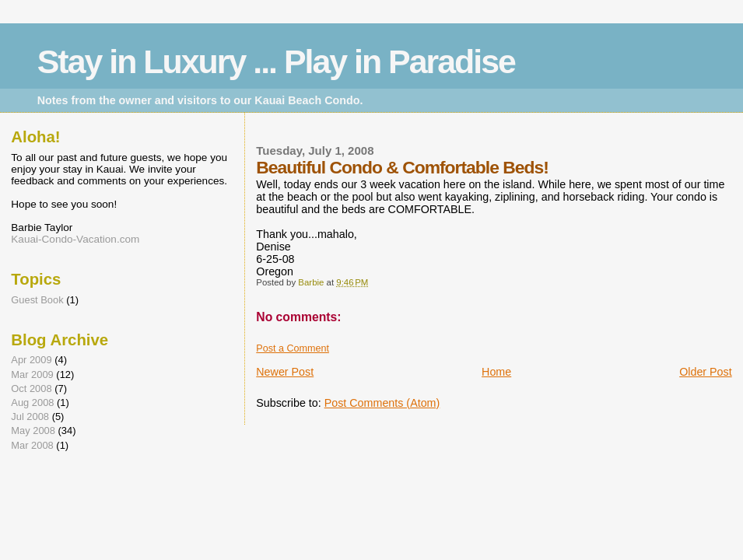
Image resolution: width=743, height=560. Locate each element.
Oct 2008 (31, 388)
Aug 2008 (32, 402)
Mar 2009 (32, 374)
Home (496, 372)
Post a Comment (293, 348)
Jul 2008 (30, 416)
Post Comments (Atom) (382, 403)
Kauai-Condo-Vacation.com (75, 239)
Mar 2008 (32, 445)
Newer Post (285, 372)
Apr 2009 (31, 360)
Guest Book (37, 300)
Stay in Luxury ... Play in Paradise (276, 61)
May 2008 (33, 430)
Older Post (706, 372)
